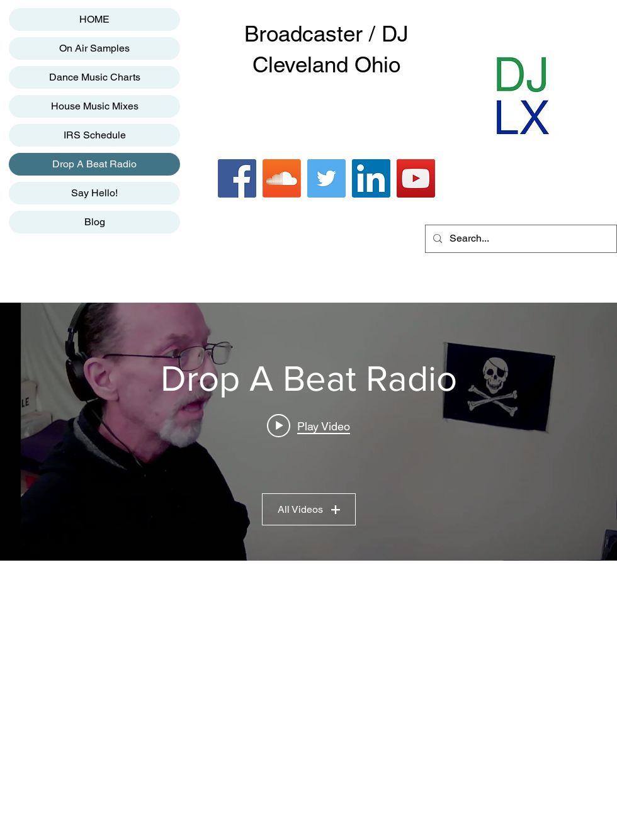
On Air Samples (94, 48)
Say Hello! (94, 193)
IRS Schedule (95, 135)
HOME (94, 19)
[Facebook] (237, 178)
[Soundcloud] (282, 178)
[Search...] (520, 239)
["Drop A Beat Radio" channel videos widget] (308, 432)
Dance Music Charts (95, 77)
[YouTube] (416, 178)
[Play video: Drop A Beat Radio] (308, 426)
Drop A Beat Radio (94, 164)
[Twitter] (326, 178)
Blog (95, 222)
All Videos (309, 509)
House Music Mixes (95, 106)
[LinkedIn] (371, 178)
